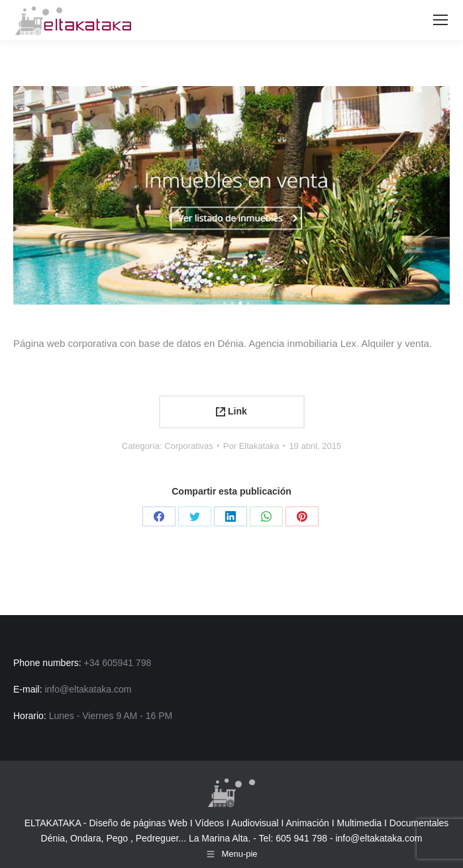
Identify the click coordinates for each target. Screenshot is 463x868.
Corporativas (189, 446)
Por (251, 446)
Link (231, 411)
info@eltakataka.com (379, 838)
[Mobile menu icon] (440, 20)
